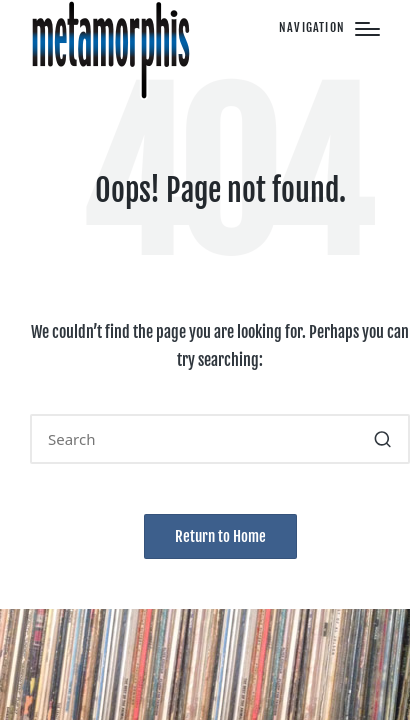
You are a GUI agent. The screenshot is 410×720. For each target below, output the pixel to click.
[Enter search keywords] (220, 439)
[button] (382, 439)
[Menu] (329, 28)
